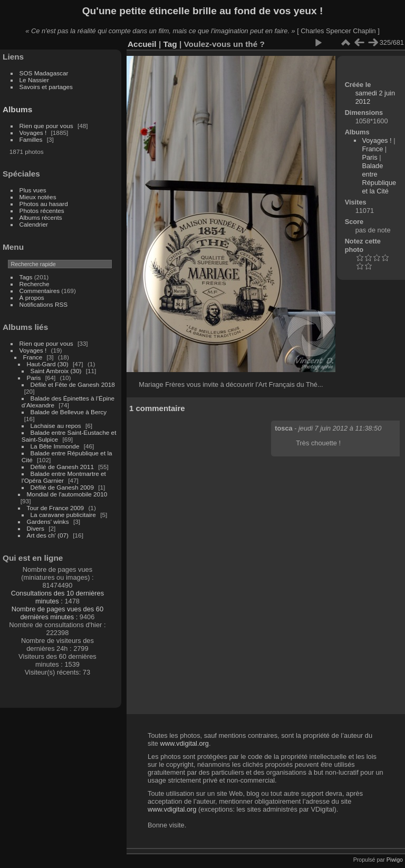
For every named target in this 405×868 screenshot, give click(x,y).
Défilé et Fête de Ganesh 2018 (73, 384)
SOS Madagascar (44, 73)
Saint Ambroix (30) (56, 371)
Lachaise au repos (56, 426)
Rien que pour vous (47, 126)
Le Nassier (34, 80)
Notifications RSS (44, 304)
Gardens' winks (48, 521)
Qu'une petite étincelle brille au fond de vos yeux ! (203, 11)
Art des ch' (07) (48, 535)
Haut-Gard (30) (48, 364)
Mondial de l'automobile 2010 (67, 494)
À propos (32, 298)
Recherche (35, 284)
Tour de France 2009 (56, 508)
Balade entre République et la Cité (379, 178)
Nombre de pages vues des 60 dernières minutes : (57, 613)
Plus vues (33, 190)
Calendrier (34, 224)
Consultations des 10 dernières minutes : (57, 597)
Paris (34, 378)
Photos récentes (42, 211)
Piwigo (395, 860)
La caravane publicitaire (63, 515)
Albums (17, 109)
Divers (36, 528)
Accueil (142, 44)
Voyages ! (33, 133)
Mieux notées (38, 197)
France (33, 357)
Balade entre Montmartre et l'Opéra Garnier (64, 477)
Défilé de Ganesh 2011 (62, 467)
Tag (170, 44)
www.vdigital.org (184, 743)
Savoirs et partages (46, 87)
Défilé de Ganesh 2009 (62, 487)
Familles (31, 139)
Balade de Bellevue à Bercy (69, 412)
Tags (26, 277)
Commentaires (40, 291)
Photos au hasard (44, 204)
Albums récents (41, 217)
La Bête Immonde (55, 446)
